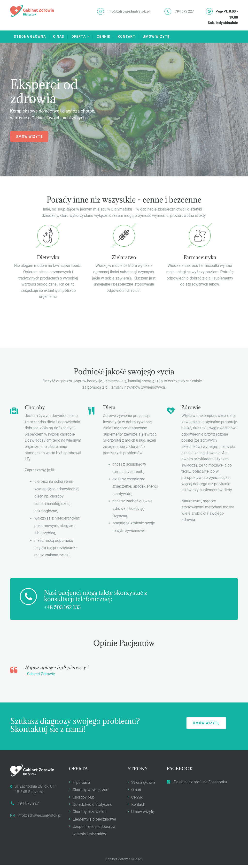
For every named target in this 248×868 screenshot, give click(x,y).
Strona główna (30, 37)
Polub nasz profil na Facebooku (197, 785)
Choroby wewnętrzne (90, 793)
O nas (59, 37)
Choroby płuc (84, 801)
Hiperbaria (81, 786)
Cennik (104, 37)
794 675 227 (184, 11)
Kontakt (127, 37)
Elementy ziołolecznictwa (94, 823)
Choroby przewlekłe (90, 815)
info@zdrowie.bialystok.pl (129, 11)
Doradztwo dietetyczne (93, 808)
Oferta (79, 37)
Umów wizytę (156, 37)
